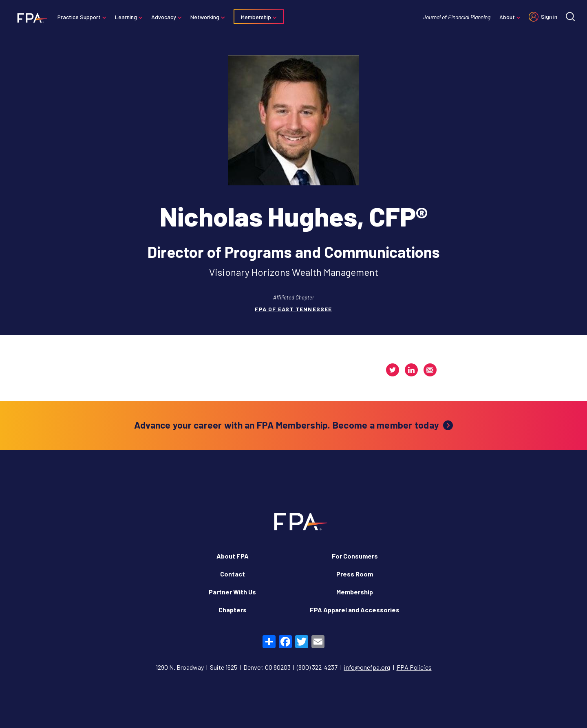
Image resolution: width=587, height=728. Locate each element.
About (507, 17)
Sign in (549, 16)
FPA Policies (414, 667)
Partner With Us (232, 592)
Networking (205, 17)
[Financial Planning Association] (30, 18)
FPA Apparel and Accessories (355, 610)
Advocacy (164, 17)
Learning (126, 17)
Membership (256, 17)
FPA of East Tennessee (293, 309)
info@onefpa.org (367, 667)
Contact (233, 574)
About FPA (233, 556)
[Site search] (570, 16)
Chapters (233, 610)
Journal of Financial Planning (457, 17)
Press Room (355, 574)
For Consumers (355, 556)
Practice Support (79, 17)
